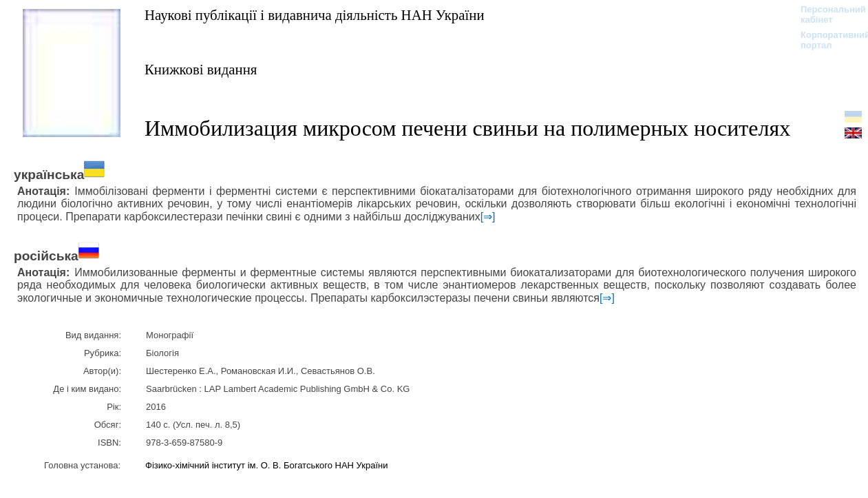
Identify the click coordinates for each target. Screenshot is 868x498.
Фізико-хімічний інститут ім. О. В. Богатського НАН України (266, 465)
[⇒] (488, 217)
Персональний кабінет (826, 14)
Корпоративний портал (826, 40)
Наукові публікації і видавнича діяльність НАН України (315, 15)
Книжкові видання (201, 69)
